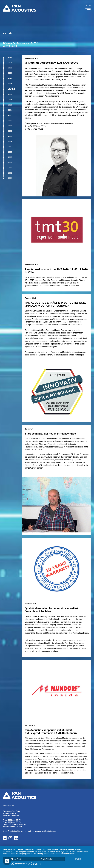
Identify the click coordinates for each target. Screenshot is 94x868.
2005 (10, 157)
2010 (10, 131)
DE (86, 6)
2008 (10, 141)
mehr (78, 859)
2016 (10, 100)
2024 (10, 57)
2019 (10, 84)
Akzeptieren (47, 859)
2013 (10, 115)
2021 (10, 73)
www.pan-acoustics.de (12, 826)
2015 (10, 105)
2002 (10, 173)
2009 (10, 136)
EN (90, 6)
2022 (10, 68)
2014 (10, 110)
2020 (10, 78)
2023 (10, 63)
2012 (10, 121)
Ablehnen (16, 859)
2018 (12, 89)
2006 (10, 152)
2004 (10, 162)
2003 (10, 168)
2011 (10, 126)
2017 (10, 94)
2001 (10, 178)
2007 (10, 147)
